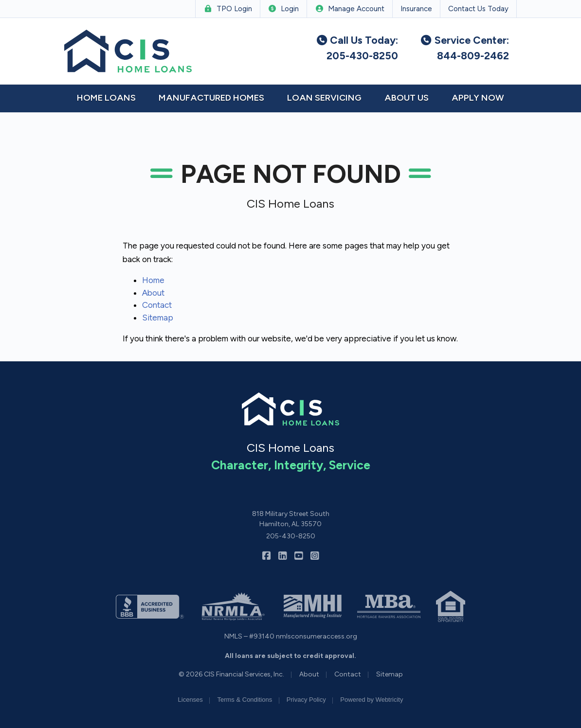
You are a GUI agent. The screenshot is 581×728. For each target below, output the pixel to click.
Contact (157, 305)
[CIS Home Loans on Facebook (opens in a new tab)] (266, 556)
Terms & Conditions (245, 700)
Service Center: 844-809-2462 (464, 48)
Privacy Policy (306, 700)
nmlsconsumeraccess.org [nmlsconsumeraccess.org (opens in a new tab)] (317, 636)
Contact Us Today (478, 9)
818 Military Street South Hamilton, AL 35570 (291, 519)
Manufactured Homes (211, 98)
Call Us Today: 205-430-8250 (357, 48)
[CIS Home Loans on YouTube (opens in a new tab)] (299, 556)
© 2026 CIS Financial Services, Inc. (231, 674)
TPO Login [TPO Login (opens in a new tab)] (228, 9)
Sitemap (158, 318)
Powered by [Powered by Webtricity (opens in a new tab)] (372, 700)
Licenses (191, 700)
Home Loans (106, 98)
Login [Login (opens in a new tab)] (284, 9)
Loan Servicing (324, 98)
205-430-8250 (291, 536)
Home (153, 280)
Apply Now (478, 98)
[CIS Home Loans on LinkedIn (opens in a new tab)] (282, 556)
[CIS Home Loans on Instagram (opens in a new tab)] (315, 556)
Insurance (416, 9)
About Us (407, 98)
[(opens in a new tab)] (150, 606)
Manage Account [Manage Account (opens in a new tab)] (350, 9)
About (153, 293)
